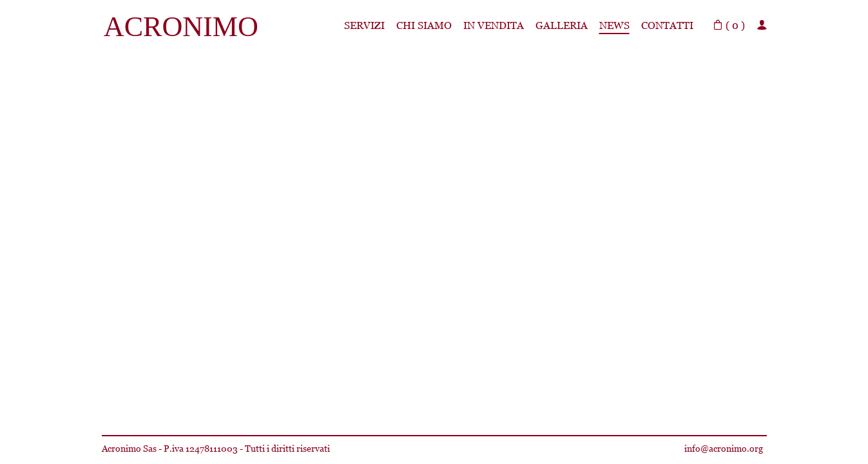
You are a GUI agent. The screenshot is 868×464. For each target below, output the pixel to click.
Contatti (667, 25)
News (614, 25)
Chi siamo (424, 25)
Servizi (364, 25)
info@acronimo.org (724, 449)
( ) (729, 25)
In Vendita (494, 25)
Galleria (562, 25)
